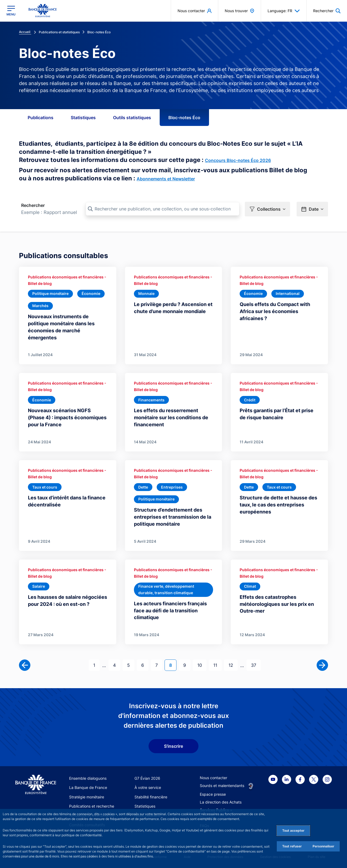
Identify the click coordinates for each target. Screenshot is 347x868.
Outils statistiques (132, 118)
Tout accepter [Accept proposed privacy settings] (293, 830)
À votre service (148, 787)
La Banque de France (88, 787)
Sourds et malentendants (222, 786)
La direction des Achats (221, 802)
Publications (41, 118)
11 (217, 665)
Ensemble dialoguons (88, 778)
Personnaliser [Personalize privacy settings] (323, 846)
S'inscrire (173, 746)
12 (233, 665)
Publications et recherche (92, 806)
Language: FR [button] (284, 11)
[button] (267, 209)
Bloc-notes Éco (184, 118)
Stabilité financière (151, 797)
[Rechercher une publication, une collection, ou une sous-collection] (163, 209)
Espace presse (213, 794)
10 (202, 665)
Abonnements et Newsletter (166, 179)
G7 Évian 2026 (147, 778)
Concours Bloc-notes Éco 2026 (238, 160)
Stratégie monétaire (87, 797)
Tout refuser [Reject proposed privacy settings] (292, 846)
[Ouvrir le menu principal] (11, 11)
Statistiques (83, 118)
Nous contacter (213, 778)
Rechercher (33, 205)
